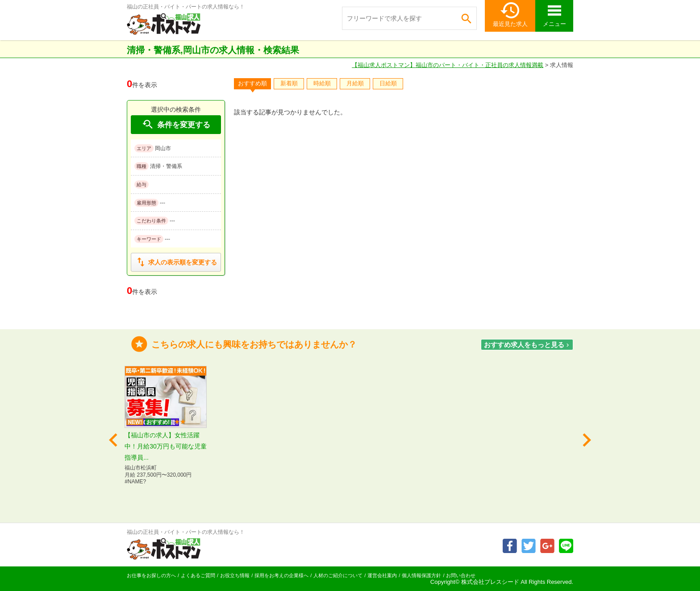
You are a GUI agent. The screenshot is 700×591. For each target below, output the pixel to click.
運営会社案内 (382, 575)
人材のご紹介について (338, 575)
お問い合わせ (461, 575)
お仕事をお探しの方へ (151, 575)
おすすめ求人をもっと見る (527, 345)
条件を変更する (176, 124)
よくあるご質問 (198, 575)
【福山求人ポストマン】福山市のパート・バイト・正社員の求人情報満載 (448, 65)
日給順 (388, 83)
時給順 (322, 83)
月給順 (355, 83)
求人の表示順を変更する (176, 262)
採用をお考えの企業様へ (281, 575)
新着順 (289, 83)
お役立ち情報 (235, 575)
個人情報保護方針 (421, 575)
